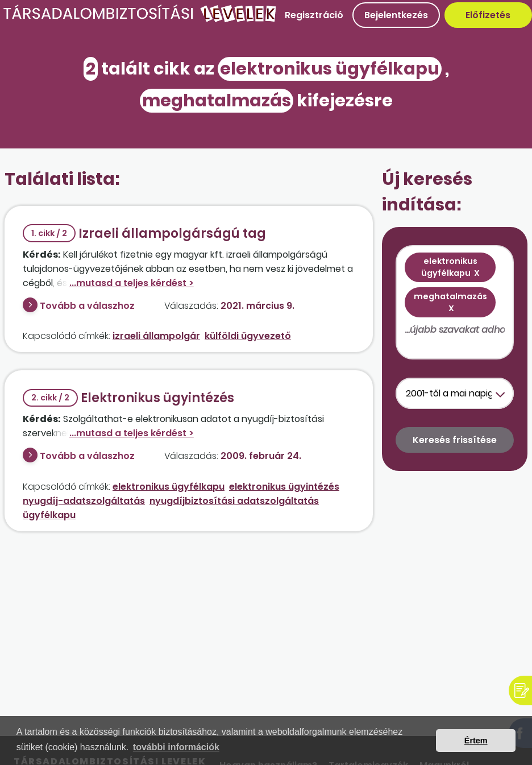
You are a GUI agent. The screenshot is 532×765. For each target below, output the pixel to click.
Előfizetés (488, 15)
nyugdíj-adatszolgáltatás (84, 501)
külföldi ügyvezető (248, 336)
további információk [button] (176, 747)
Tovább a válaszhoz (87, 306)
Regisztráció (314, 15)
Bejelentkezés (396, 15)
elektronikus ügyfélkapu (169, 487)
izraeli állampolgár (156, 336)
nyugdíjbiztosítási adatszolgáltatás (234, 501)
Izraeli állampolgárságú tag (144, 233)
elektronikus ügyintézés (284, 487)
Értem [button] (476, 741)
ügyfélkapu (49, 515)
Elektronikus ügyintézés (128, 398)
